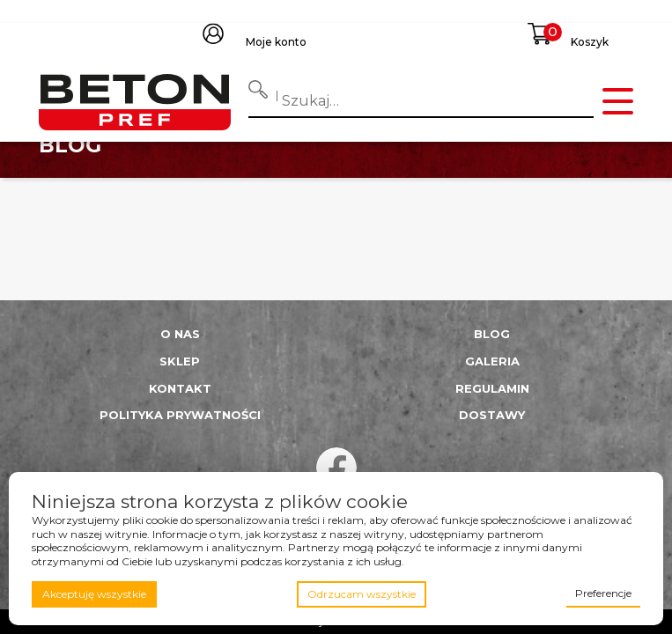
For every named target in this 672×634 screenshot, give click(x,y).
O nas (180, 334)
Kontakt (180, 388)
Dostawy (492, 415)
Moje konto (276, 42)
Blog (492, 334)
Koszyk (590, 42)
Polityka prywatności (180, 415)
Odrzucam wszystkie (362, 594)
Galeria (492, 361)
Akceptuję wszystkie (94, 594)
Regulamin (492, 388)
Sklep (180, 361)
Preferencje (603, 593)
